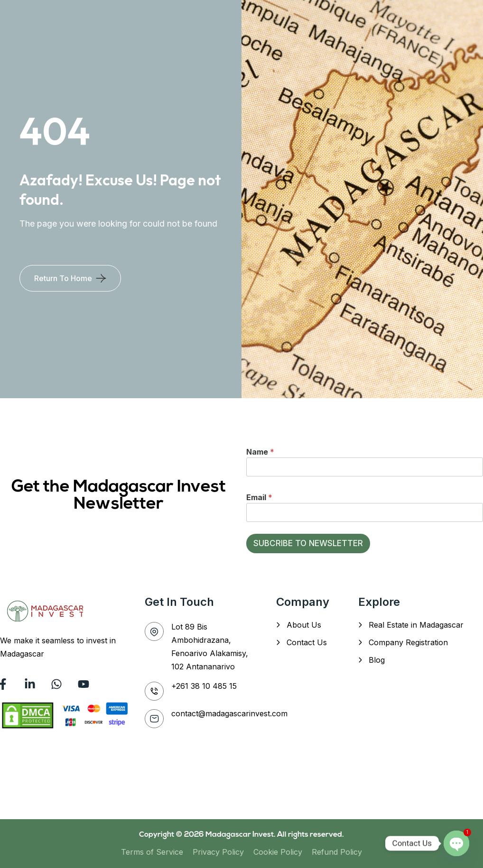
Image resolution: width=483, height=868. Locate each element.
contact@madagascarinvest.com (229, 713)
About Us (304, 625)
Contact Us (307, 642)
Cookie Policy (278, 852)
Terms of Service (152, 852)
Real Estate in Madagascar (416, 625)
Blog (377, 660)
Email (259, 497)
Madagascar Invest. (241, 835)
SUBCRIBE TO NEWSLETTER (308, 543)
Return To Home (63, 278)
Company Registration (408, 642)
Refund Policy (337, 852)
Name (260, 452)
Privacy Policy (218, 852)
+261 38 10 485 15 (204, 686)
